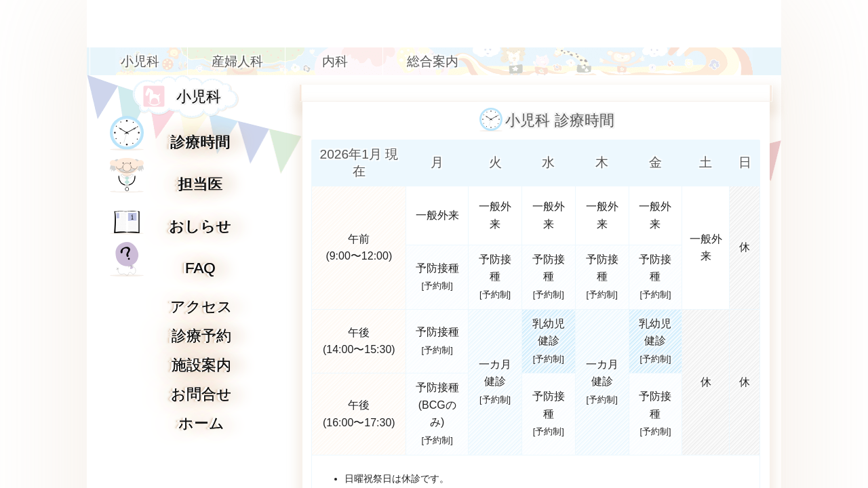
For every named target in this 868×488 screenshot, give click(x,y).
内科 (335, 61)
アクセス (201, 307)
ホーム (201, 423)
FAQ (200, 268)
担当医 (201, 184)
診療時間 (201, 142)
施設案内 (201, 365)
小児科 (140, 61)
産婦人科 (237, 61)
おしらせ (201, 226)
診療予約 (201, 336)
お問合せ (201, 394)
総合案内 (433, 61)
